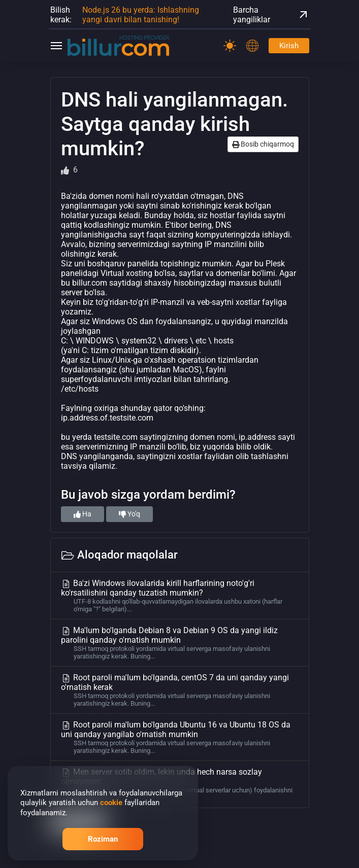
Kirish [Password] (289, 46)
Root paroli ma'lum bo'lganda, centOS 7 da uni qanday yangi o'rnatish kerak (180, 690)
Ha (83, 514)
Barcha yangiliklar (271, 15)
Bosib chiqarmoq (263, 144)
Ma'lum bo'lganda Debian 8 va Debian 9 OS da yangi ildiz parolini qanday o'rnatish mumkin (180, 643)
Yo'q (129, 514)
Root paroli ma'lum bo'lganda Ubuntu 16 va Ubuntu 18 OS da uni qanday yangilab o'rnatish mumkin (180, 737)
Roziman (103, 839)
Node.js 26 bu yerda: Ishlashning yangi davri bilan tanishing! (141, 15)
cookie (111, 803)
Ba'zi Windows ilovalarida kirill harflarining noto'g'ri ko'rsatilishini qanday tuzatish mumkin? (180, 596)
